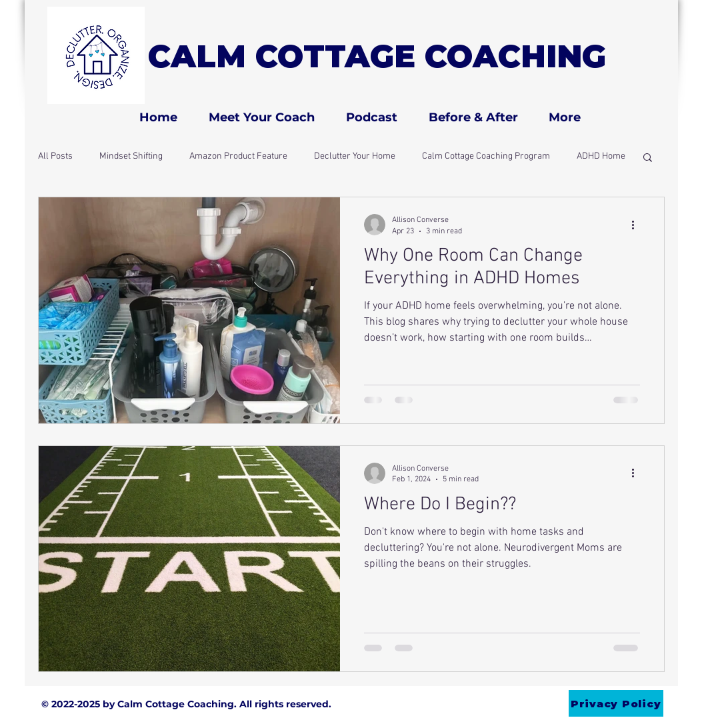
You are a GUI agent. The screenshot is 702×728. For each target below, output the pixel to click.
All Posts (55, 156)
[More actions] (638, 225)
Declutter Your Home (355, 156)
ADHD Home (601, 156)
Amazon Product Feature (238, 156)
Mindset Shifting (131, 156)
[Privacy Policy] (616, 703)
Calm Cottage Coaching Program (486, 156)
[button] (648, 158)
